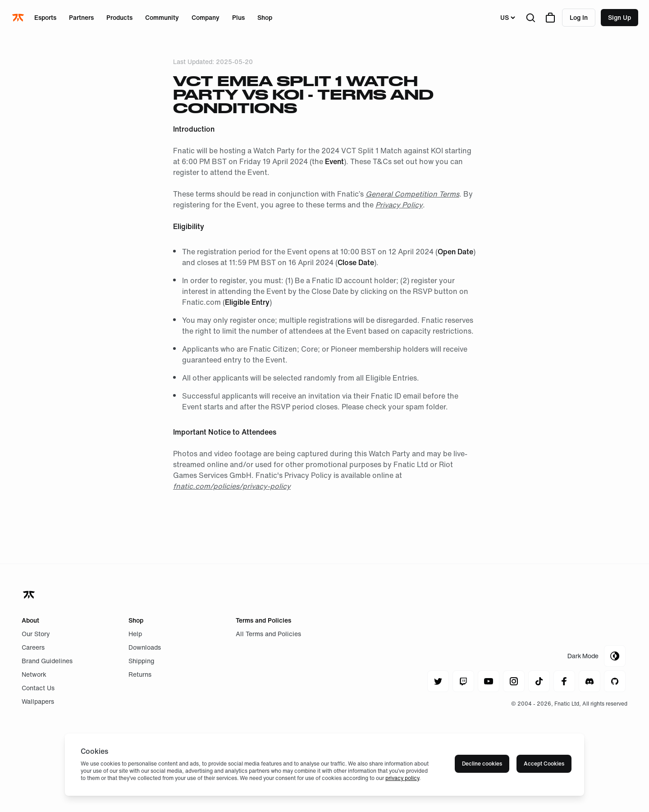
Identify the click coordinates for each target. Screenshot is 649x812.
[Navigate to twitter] (438, 681)
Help (135, 634)
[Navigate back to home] (30, 595)
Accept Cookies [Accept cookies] (544, 764)
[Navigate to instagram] (514, 681)
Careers (33, 647)
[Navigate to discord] (590, 681)
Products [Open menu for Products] (119, 17)
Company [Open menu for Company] (206, 17)
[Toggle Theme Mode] (596, 656)
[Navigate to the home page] (19, 18)
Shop (265, 17)
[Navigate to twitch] (463, 681)
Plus (238, 17)
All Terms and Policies (268, 634)
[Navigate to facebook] (564, 681)
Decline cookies (482, 764)
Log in (579, 17)
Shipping (141, 661)
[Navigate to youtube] (489, 681)
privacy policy (402, 778)
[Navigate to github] (615, 681)
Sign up (619, 17)
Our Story (36, 634)
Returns (140, 674)
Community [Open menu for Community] (162, 17)
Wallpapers (38, 701)
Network (34, 674)
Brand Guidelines (47, 661)
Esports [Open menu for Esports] (45, 17)
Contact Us (38, 688)
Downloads (145, 647)
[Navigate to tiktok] (539, 681)
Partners (81, 17)
